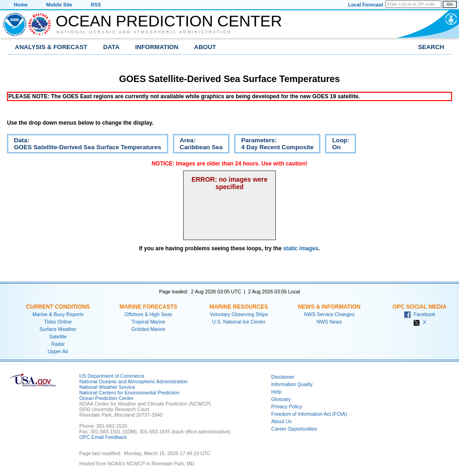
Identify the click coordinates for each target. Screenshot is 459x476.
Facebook (420, 314)
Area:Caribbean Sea (198, 145)
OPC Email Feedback (103, 437)
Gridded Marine (148, 329)
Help (276, 392)
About (205, 47)
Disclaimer (283, 377)
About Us (281, 421)
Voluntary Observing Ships (239, 314)
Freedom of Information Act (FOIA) (309, 414)
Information (157, 47)
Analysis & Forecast (51, 47)
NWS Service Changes (329, 314)
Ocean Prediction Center (169, 21)
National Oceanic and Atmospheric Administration (144, 32)
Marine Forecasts (149, 307)
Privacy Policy (287, 406)
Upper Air (58, 351)
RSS (96, 5)
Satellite (58, 336)
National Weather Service (107, 387)
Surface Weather (58, 329)
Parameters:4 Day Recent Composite (274, 145)
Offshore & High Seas (149, 314)
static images (301, 248)
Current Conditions (58, 307)
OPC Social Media (420, 307)
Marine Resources (239, 307)
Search (431, 47)
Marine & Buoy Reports (58, 314)
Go (450, 4)
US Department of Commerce (112, 376)
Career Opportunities (294, 429)
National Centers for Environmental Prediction (129, 393)
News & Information (329, 307)
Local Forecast (366, 5)
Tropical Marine (148, 322)
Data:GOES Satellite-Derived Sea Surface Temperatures (84, 145)
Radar (58, 344)
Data (112, 47)
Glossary (281, 399)
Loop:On (337, 145)
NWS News (329, 322)
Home (21, 5)
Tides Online (58, 322)
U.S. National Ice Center (239, 322)
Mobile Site (59, 5)
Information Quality (292, 384)
